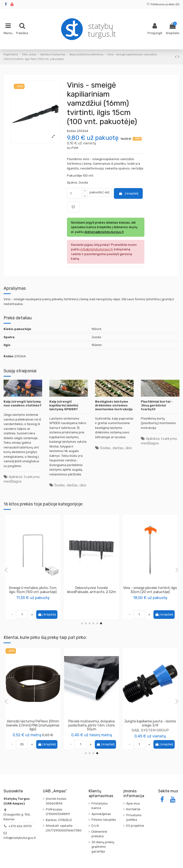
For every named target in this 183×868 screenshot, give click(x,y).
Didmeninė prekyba (99, 834)
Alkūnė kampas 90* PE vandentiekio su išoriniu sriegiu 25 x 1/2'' (150, 725)
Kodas (71, 131)
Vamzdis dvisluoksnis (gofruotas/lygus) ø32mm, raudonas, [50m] (91, 725)
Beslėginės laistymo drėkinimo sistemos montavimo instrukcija (114, 405)
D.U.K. (96, 826)
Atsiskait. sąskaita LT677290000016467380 (64, 828)
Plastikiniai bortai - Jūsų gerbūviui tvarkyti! (157, 405)
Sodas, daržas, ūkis (70, 485)
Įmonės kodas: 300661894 (56, 801)
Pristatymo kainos (100, 806)
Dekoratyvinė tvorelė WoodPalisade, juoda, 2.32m (33, 590)
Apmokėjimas (101, 814)
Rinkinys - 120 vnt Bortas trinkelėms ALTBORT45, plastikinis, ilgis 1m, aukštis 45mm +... (92, 592)
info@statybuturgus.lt (20, 838)
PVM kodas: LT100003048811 (58, 812)
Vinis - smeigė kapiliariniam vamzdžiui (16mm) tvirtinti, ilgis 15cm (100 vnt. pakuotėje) (150, 592)
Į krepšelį (128, 193)
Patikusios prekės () (163, 4)
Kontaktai (133, 809)
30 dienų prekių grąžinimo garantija (103, 847)
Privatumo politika (134, 818)
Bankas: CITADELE (59, 820)
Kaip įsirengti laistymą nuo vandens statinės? (23, 403)
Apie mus (133, 803)
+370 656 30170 (20, 826)
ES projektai (135, 826)
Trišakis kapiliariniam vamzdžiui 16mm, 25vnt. (33, 723)
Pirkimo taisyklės (104, 820)
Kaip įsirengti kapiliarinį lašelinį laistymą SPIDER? (64, 405)
